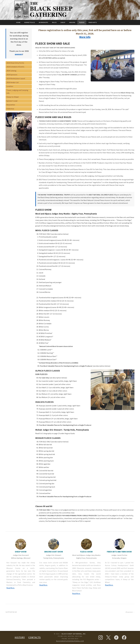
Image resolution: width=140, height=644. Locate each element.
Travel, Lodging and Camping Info (17, 92)
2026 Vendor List (13, 83)
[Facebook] (124, 638)
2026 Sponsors (12, 75)
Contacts (35, 637)
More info (85, 37)
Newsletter (11, 105)
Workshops (43, 22)
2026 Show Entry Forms (15, 63)
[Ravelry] (116, 638)
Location (10, 86)
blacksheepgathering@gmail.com (70, 641)
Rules (54, 22)
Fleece (82, 22)
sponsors (19, 54)
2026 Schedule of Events (15, 67)
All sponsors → (130, 612)
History (20, 637)
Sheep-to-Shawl (13, 97)
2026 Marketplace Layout (16, 79)
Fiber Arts (93, 22)
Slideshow (10, 109)
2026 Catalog (11, 71)
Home (18, 22)
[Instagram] (101, 638)
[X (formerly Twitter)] (108, 638)
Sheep (63, 22)
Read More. (11, 588)
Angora (72, 22)
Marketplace (30, 22)
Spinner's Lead (12, 101)
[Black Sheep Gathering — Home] (44, 18)
